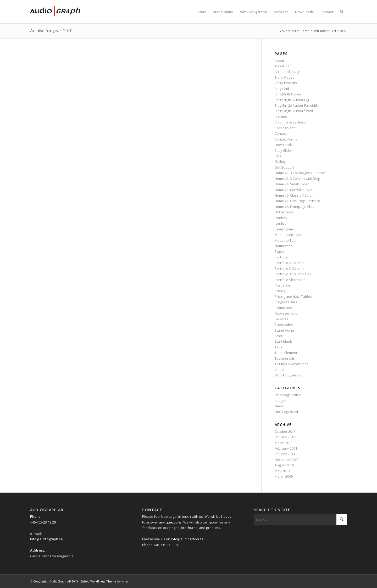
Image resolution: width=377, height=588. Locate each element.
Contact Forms (286, 139)
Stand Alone (284, 330)
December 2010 (287, 460)
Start (278, 336)
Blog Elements (286, 83)
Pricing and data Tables (293, 296)
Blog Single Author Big (292, 100)
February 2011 (286, 448)
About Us (282, 66)
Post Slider (283, 285)
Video (279, 370)
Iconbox (281, 218)
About (279, 61)
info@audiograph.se (46, 539)
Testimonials (285, 358)
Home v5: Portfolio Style (293, 190)
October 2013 (285, 431)
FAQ (278, 156)
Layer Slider (284, 229)
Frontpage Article (288, 395)
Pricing (280, 291)
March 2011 (284, 443)
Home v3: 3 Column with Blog (297, 179)
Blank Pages (284, 77)
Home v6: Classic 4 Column (296, 195)
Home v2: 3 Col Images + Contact (300, 173)
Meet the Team (287, 240)
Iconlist (280, 223)
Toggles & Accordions (292, 364)
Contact (281, 133)
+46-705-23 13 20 (43, 522)
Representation (287, 313)
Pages (280, 251)
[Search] (342, 12)
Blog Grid (282, 89)
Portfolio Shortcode (290, 280)
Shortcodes (284, 325)
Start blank (283, 341)
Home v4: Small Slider (292, 184)
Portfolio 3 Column (289, 268)
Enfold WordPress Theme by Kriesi (105, 581)
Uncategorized (286, 412)
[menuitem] (202, 12)
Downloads (284, 145)
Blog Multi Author (288, 94)
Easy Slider (283, 150)
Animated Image (287, 72)
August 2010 (284, 465)
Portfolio (281, 257)
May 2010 (282, 471)
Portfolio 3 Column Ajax (293, 274)
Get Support (284, 167)
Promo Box (283, 308)
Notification (284, 246)
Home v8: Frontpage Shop (295, 207)
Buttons (281, 117)
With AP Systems (288, 375)
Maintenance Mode (290, 235)
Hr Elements (284, 212)
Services (281, 319)
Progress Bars (286, 302)
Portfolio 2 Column (289, 263)
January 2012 (285, 437)
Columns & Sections (290, 122)
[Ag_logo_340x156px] (55, 12)
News (279, 406)
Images (280, 401)
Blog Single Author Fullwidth (296, 105)
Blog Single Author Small (294, 111)
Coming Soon (285, 128)
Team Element (286, 353)
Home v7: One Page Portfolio (297, 201)
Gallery (280, 161)
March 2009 (284, 476)
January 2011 (285, 454)
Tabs (279, 347)
